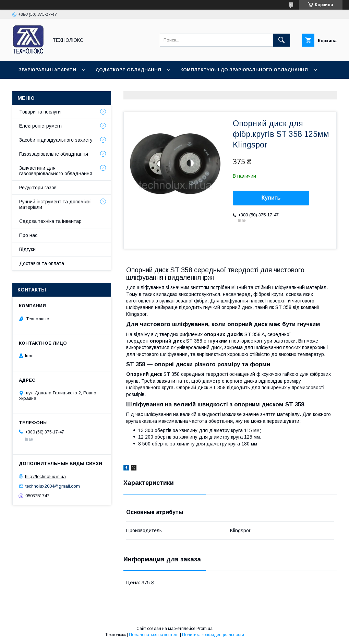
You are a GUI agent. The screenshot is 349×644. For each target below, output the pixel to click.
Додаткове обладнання (128, 70)
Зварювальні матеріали (50, 88)
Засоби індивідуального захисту (56, 140)
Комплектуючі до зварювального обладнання (244, 70)
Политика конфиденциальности (213, 635)
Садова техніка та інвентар (50, 221)
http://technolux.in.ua (45, 476)
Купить (271, 198)
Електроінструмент (41, 126)
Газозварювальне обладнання (54, 154)
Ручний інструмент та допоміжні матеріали (55, 204)
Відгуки (27, 249)
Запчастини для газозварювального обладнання (56, 171)
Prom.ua (204, 629)
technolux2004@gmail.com (53, 486)
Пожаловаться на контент (154, 635)
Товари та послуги (40, 112)
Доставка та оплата (42, 263)
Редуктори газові (38, 188)
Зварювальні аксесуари (133, 88)
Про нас (28, 235)
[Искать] (281, 40)
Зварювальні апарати (47, 70)
